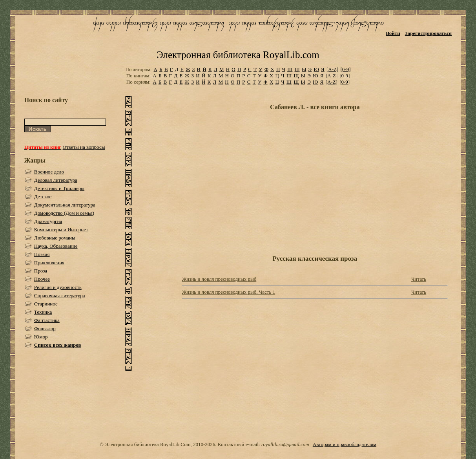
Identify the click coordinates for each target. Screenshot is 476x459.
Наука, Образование (56, 246)
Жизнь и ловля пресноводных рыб (219, 279)
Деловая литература (56, 180)
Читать (419, 279)
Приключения (49, 262)
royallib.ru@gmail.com (285, 444)
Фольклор (45, 328)
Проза (41, 271)
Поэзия (42, 254)
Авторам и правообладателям (345, 444)
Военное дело (49, 172)
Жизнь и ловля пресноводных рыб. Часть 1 (229, 292)
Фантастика (47, 320)
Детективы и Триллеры (59, 188)
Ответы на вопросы (84, 147)
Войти (393, 33)
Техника (43, 312)
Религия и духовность (58, 287)
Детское (43, 197)
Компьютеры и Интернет (61, 230)
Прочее (42, 279)
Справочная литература (60, 295)
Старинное (46, 304)
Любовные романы (55, 238)
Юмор (41, 337)
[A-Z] (332, 69)
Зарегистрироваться (428, 33)
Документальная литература (65, 205)
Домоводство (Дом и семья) (64, 213)
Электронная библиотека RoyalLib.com (238, 55)
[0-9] (346, 69)
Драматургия (48, 221)
